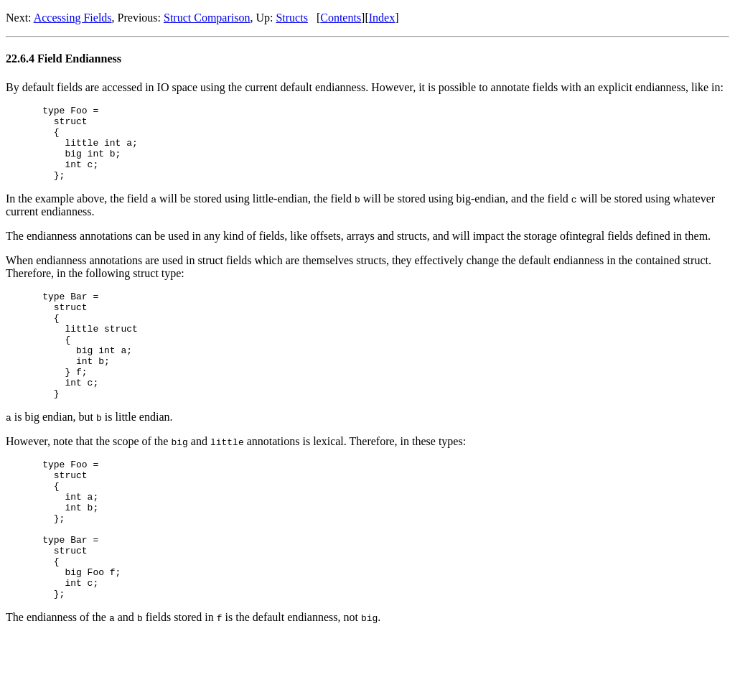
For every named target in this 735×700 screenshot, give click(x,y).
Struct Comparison (207, 18)
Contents (341, 18)
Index (382, 18)
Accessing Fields (73, 18)
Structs (291, 18)
